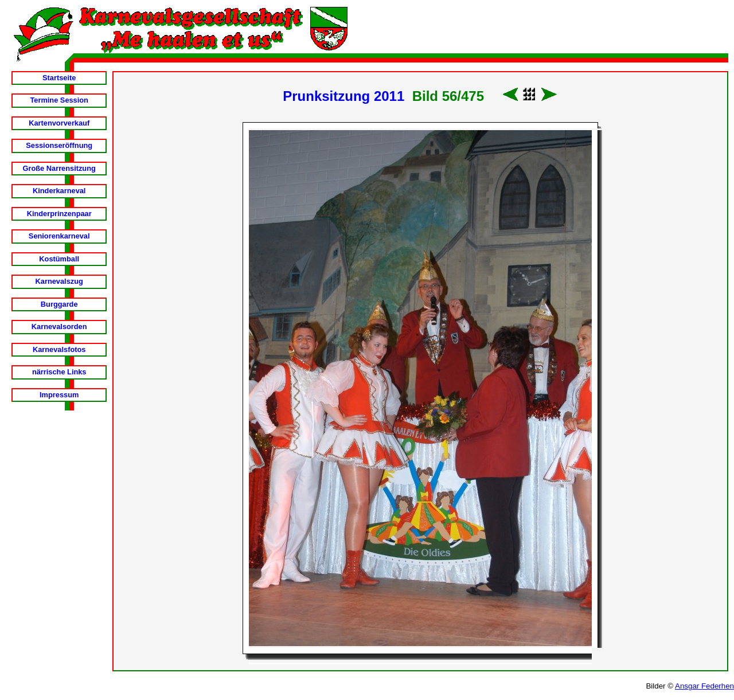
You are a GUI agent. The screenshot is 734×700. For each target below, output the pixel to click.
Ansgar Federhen (704, 686)
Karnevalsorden (59, 326)
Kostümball (59, 259)
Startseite (59, 78)
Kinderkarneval (59, 191)
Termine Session (59, 100)
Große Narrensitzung (59, 168)
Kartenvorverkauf (59, 123)
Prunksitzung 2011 (343, 96)
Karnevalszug (59, 281)
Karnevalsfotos (59, 349)
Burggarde (59, 304)
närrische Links (59, 372)
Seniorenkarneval (59, 236)
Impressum (59, 395)
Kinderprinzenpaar (59, 214)
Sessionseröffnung (59, 145)
